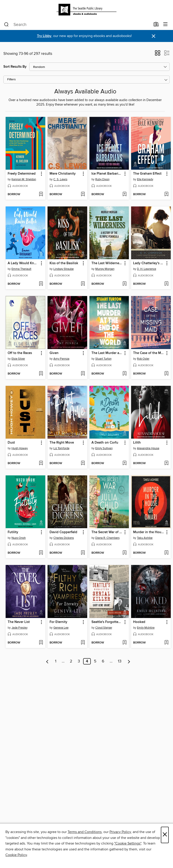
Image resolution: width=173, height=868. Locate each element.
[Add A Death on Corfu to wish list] (124, 463)
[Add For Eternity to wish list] (83, 643)
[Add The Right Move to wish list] (83, 463)
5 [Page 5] (95, 661)
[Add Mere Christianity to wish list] (83, 194)
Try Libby (44, 36)
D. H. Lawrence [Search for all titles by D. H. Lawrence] (147, 269)
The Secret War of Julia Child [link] (107, 532)
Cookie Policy (16, 855)
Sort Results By (15, 67)
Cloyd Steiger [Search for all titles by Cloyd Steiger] (104, 628)
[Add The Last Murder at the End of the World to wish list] (124, 374)
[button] (158, 54)
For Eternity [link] (58, 622)
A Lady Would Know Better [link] (23, 263)
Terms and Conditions (85, 832)
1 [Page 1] (56, 661)
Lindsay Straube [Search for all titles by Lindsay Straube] (64, 269)
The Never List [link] (19, 622)
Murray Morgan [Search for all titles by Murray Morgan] (105, 269)
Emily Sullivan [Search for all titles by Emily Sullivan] (104, 448)
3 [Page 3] (79, 661)
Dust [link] (11, 443)
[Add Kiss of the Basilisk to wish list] (83, 284)
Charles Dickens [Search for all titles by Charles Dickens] (64, 538)
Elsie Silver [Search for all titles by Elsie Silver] (18, 359)
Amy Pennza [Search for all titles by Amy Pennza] (61, 359)
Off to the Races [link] (20, 353)
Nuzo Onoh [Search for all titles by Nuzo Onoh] (19, 538)
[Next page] (129, 661)
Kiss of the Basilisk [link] (64, 263)
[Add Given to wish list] (83, 374)
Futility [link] (13, 532)
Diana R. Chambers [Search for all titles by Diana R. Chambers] (107, 538)
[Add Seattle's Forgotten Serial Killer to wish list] (124, 643)
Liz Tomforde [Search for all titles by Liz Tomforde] (61, 448)
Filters (11, 80)
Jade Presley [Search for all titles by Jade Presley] (19, 628)
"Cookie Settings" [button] (128, 843)
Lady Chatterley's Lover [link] (149, 263)
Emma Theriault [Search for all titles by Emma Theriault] (21, 269)
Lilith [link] (137, 443)
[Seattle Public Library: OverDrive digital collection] (86, 10)
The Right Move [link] (62, 443)
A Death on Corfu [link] (105, 443)
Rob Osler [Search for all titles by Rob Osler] (143, 359)
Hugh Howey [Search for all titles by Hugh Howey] (20, 448)
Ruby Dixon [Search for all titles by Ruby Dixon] (102, 179)
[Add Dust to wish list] (41, 463)
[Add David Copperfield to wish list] (83, 553)
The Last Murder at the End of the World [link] (107, 353)
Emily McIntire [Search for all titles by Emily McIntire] (146, 628)
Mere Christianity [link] (63, 174)
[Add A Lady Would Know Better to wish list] (41, 284)
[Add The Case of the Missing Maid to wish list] (166, 374)
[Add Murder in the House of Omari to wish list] (166, 553)
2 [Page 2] (71, 661)
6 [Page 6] (103, 661)
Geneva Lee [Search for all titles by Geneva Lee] (61, 628)
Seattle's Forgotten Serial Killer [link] (107, 622)
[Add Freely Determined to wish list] (41, 194)
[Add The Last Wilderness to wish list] (124, 284)
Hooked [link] (139, 622)
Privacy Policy (120, 832)
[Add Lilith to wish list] (166, 463)
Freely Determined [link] (22, 174)
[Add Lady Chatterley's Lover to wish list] (166, 284)
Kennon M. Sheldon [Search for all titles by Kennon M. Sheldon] (24, 179)
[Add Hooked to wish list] (166, 643)
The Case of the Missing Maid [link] (149, 353)
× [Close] (165, 835)
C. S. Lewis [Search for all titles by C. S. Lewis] (60, 179)
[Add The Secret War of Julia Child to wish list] (124, 553)
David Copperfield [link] (63, 532)
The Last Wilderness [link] (107, 263)
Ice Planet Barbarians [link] (107, 174)
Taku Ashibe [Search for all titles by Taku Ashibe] (145, 538)
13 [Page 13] (120, 661)
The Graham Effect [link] (147, 174)
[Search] (6, 25)
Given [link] (54, 353)
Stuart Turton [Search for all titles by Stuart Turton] (103, 359)
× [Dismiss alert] (154, 36)
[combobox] (77, 25)
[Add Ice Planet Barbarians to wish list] (124, 194)
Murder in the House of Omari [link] (149, 532)
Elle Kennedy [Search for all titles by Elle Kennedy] (145, 179)
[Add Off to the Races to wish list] (41, 374)
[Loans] (156, 25)
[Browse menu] (165, 24)
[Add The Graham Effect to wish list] (166, 194)
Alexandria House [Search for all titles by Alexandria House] (148, 448)
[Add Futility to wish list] (41, 553)
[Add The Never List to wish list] (41, 643)
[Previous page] (47, 661)
